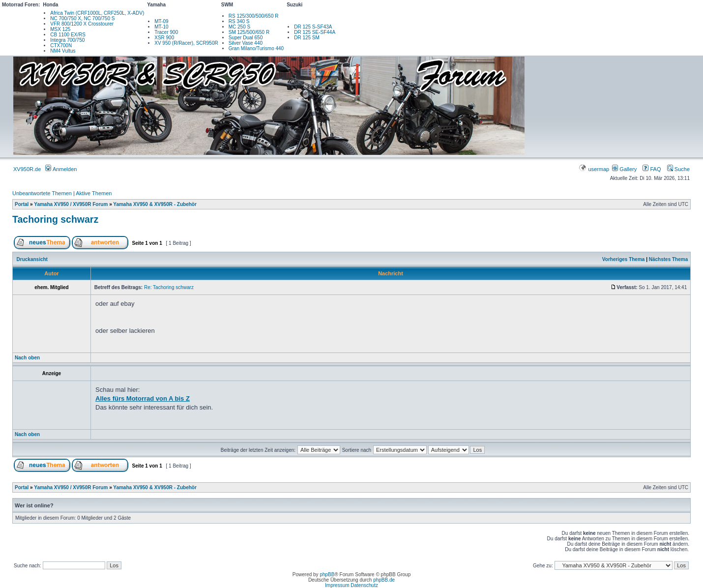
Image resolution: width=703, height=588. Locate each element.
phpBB (327, 574)
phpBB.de (384, 580)
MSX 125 (60, 29)
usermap (595, 169)
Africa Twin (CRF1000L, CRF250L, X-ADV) (97, 13)
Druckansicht (32, 259)
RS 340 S (239, 21)
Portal (22, 204)
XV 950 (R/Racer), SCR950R (186, 43)
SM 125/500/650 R (249, 32)
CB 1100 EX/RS (68, 35)
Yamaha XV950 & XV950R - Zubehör (155, 204)
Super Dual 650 (246, 38)
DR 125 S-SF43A (313, 27)
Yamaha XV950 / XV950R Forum (71, 204)
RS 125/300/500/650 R (254, 16)
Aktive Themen (94, 193)
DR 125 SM (307, 38)
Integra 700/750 (67, 40)
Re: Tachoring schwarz (169, 287)
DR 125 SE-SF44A (315, 32)
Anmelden (61, 169)
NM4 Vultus (63, 51)
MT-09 (161, 21)
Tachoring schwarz (55, 219)
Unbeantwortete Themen (42, 193)
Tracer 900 (166, 32)
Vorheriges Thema (624, 259)
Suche (678, 169)
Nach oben (27, 358)
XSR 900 (164, 38)
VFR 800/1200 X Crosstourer (82, 24)
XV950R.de (27, 169)
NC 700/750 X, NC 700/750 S (82, 18)
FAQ (652, 169)
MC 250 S (239, 27)
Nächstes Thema (668, 259)
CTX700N (61, 45)
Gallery (624, 169)
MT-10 (161, 27)
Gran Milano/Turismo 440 (256, 48)
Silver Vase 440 (246, 43)
